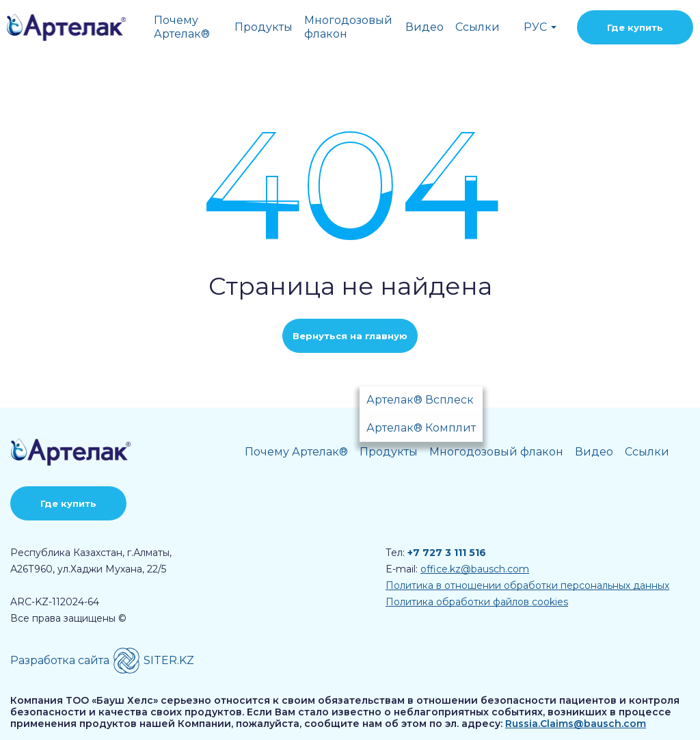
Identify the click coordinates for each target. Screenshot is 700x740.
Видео (425, 27)
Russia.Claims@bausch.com (576, 724)
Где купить (635, 27)
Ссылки (477, 27)
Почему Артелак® (182, 27)
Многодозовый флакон (348, 27)
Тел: (436, 553)
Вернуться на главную (350, 336)
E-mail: (457, 569)
